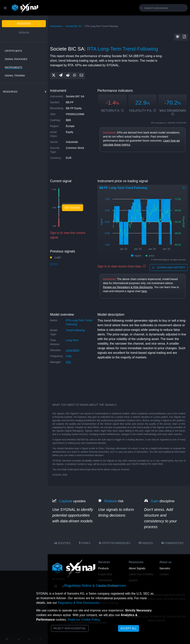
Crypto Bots (13, 51)
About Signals (137, 568)
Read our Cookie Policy (84, 620)
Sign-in (24, 33)
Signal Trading (15, 76)
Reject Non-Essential (70, 628)
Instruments (13, 67)
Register (24, 24)
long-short (72, 350)
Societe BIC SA (74, 26)
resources (10, 92)
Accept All (129, 628)
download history (169, 267)
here (144, 291)
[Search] (164, 8)
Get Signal (73, 208)
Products (103, 568)
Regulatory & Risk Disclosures (78, 603)
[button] (178, 37)
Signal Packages (16, 59)
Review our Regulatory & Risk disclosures (128, 287)
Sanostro (165, 568)
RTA (68, 362)
